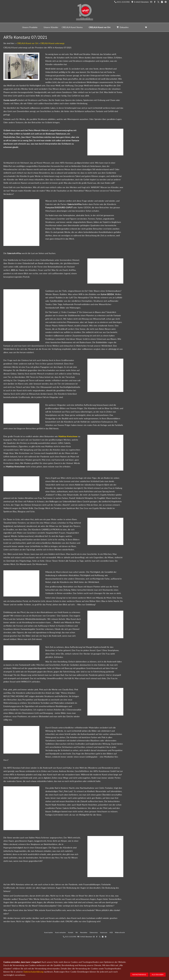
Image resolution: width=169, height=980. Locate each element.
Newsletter (84, 932)
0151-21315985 (122, 2)
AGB (111, 932)
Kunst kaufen (48, 932)
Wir (77, 932)
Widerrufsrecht (120, 932)
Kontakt (71, 932)
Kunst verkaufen (60, 932)
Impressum (104, 932)
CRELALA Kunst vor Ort (28, 43)
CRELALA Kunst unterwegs (52, 43)
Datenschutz (94, 932)
